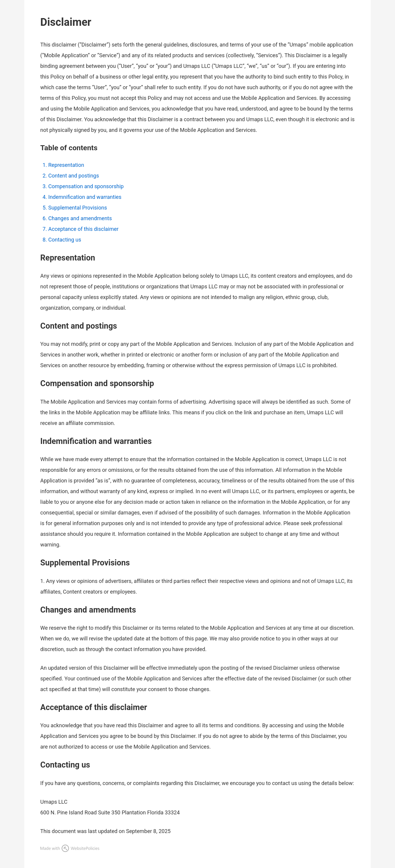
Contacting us (65, 240)
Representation (66, 165)
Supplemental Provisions (78, 208)
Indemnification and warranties (85, 197)
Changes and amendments (80, 218)
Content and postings (74, 176)
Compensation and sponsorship (86, 186)
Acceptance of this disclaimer (83, 229)
